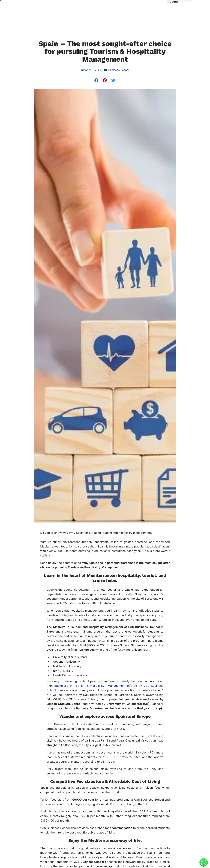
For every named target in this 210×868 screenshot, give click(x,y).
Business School (119, 70)
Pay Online (181, 11)
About (79, 11)
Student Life (141, 11)
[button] (97, 80)
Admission (119, 11)
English (173, 2)
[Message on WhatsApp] (204, 866)
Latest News (162, 11)
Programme (98, 11)
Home (65, 11)
